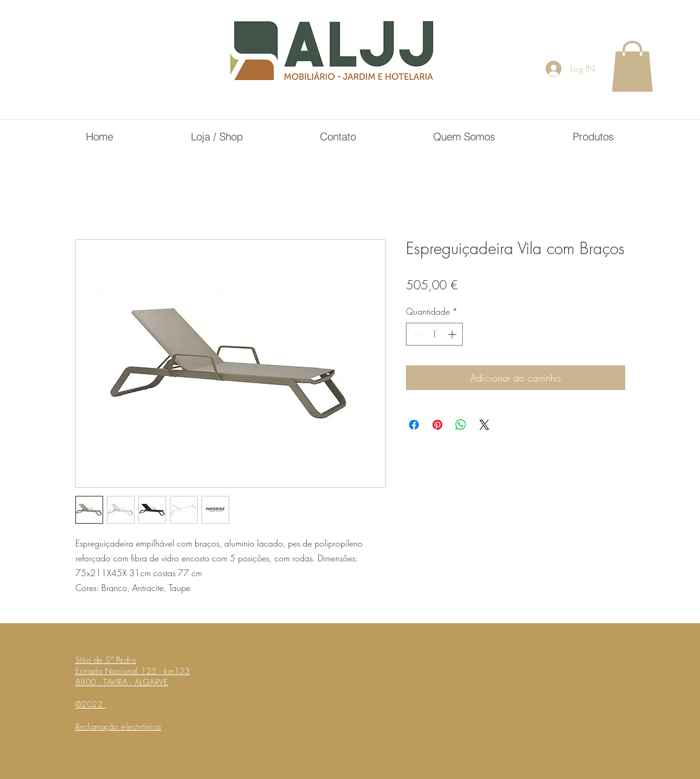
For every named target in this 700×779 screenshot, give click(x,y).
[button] (632, 66)
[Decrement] (415, 334)
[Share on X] (484, 425)
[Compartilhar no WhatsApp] (461, 425)
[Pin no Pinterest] (437, 425)
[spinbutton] (434, 334)
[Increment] (453, 334)
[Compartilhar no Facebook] (414, 425)
